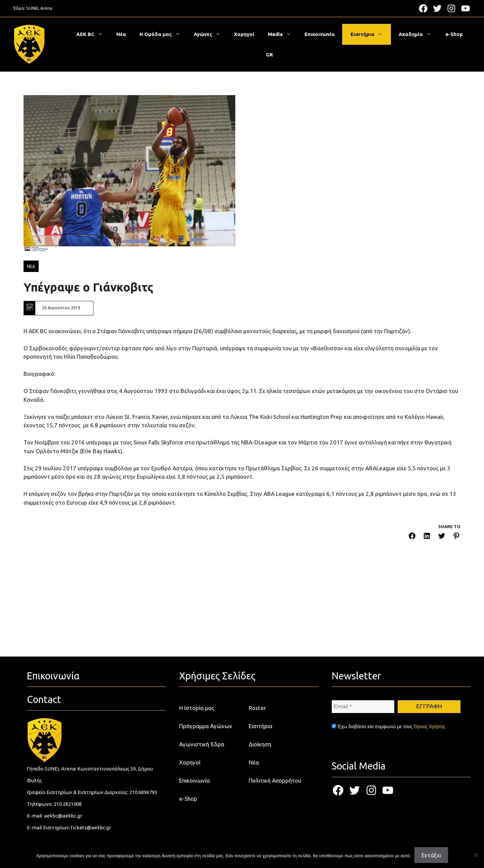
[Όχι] (476, 855)
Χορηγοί (244, 34)
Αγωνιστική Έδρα (202, 744)
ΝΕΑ (31, 266)
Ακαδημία (418, 34)
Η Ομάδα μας (163, 34)
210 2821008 (68, 804)
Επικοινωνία (320, 34)
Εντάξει (431, 855)
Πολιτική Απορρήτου (275, 780)
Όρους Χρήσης (429, 726)
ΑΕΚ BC (93, 34)
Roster (257, 708)
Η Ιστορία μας (197, 708)
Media (283, 34)
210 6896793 (143, 792)
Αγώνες (210, 34)
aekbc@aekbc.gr (63, 816)
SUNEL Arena (39, 8)
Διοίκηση (260, 744)
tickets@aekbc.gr (91, 827)
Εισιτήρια (370, 34)
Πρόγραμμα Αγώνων (206, 726)
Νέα (121, 34)
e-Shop (454, 34)
